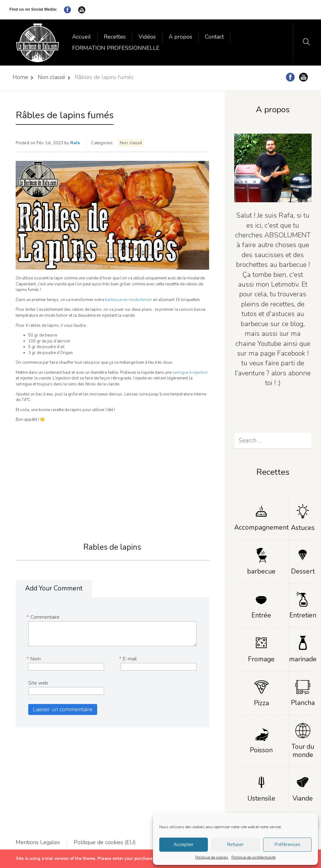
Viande (303, 798)
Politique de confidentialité (253, 857)
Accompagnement (261, 527)
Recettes (115, 37)
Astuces (303, 528)
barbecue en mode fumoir (129, 300)
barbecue (261, 571)
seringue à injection (190, 373)
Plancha (303, 703)
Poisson (261, 750)
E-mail (129, 659)
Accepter (184, 844)
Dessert (303, 571)
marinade (303, 659)
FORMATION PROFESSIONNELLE (116, 48)
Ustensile (261, 798)
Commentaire (44, 617)
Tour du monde (303, 751)
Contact (214, 37)
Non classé (51, 77)
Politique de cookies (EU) (105, 842)
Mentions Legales (38, 842)
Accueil (82, 37)
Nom (34, 659)
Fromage (261, 659)
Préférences (287, 844)
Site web (38, 683)
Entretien (303, 615)
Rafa (75, 143)
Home (20, 77)
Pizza (261, 703)
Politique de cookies (212, 857)
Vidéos (147, 37)
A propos (180, 37)
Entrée (261, 615)
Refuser (235, 844)
